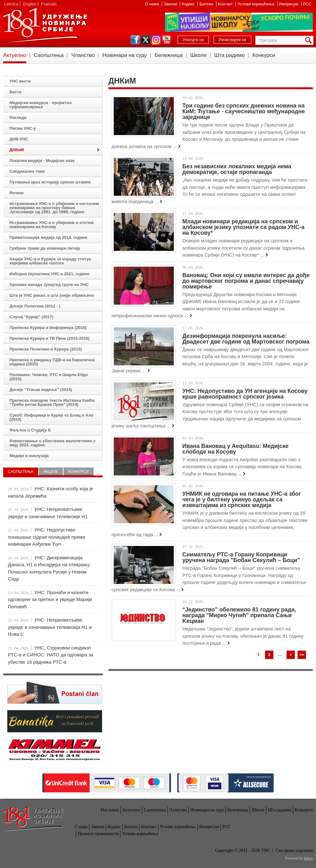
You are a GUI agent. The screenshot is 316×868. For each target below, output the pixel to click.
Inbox (308, 858)
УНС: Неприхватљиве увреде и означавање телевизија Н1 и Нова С (50, 627)
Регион (17, 193)
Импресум (289, 4)
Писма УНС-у (23, 128)
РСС (307, 4)
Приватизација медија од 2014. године (48, 237)
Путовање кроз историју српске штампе (50, 182)
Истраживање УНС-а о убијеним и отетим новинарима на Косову (52, 225)
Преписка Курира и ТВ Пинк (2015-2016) (49, 338)
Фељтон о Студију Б (30, 430)
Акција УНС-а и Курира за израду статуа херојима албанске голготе (50, 261)
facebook (135, 40)
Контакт (226, 4)
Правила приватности (98, 834)
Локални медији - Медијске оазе (42, 161)
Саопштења (49, 55)
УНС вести (20, 81)
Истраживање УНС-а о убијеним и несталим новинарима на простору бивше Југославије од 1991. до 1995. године (54, 208)
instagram (156, 40)
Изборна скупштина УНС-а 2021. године (49, 274)
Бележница (169, 55)
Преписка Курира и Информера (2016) (48, 328)
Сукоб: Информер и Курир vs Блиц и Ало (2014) (52, 417)
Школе (198, 55)
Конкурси (264, 55)
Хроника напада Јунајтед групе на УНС (49, 285)
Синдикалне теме (27, 171)
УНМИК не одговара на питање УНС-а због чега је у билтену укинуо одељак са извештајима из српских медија (242, 499)
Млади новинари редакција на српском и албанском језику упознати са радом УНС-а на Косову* (243, 227)
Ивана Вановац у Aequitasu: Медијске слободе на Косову (235, 449)
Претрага (310, 40)
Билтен (207, 4)
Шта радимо (230, 55)
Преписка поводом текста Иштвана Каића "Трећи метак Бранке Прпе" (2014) (52, 402)
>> (302, 655)
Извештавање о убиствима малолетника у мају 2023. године (52, 443)
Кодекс (189, 4)
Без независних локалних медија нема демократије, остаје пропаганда (237, 169)
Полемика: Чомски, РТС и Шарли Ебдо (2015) (49, 377)
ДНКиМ (17, 150)
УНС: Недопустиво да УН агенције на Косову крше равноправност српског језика (245, 394)
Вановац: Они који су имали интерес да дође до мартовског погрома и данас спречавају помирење (246, 281)
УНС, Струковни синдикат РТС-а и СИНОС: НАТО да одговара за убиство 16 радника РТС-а (51, 655)
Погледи (18, 118)
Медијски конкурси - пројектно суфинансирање (41, 105)
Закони (171, 4)
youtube (167, 40)
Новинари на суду (125, 55)
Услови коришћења (256, 4)
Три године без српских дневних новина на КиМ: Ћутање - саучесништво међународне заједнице (244, 111)
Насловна (110, 810)
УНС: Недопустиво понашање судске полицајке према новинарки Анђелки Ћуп (46, 537)
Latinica (11, 4)
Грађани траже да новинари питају (45, 248)
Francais (49, 4)
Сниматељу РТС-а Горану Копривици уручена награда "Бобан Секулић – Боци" (241, 557)
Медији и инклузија (29, 456)
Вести (15, 92)
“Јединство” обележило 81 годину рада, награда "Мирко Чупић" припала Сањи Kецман (239, 615)
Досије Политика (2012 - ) (35, 306)
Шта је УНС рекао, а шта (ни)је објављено (52, 295)
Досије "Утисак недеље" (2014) (41, 390)
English (30, 4)
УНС (45, 25)
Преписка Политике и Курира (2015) (46, 349)
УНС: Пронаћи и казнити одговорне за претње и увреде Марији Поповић (50, 599)
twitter (146, 40)
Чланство (83, 55)
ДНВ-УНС (19, 139)
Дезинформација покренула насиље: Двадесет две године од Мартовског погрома (246, 339)
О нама (153, 4)
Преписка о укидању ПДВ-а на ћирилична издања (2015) (52, 362)
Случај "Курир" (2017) (31, 317)
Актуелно (15, 55)
